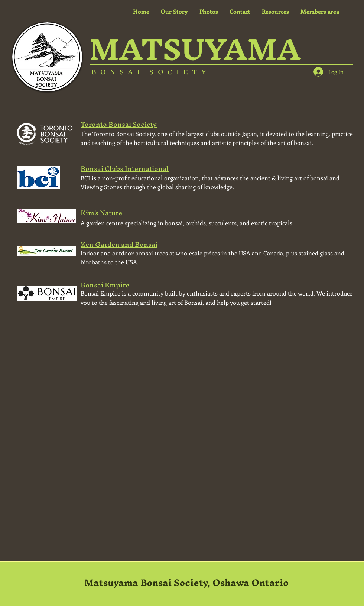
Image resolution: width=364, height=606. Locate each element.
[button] (275, 12)
